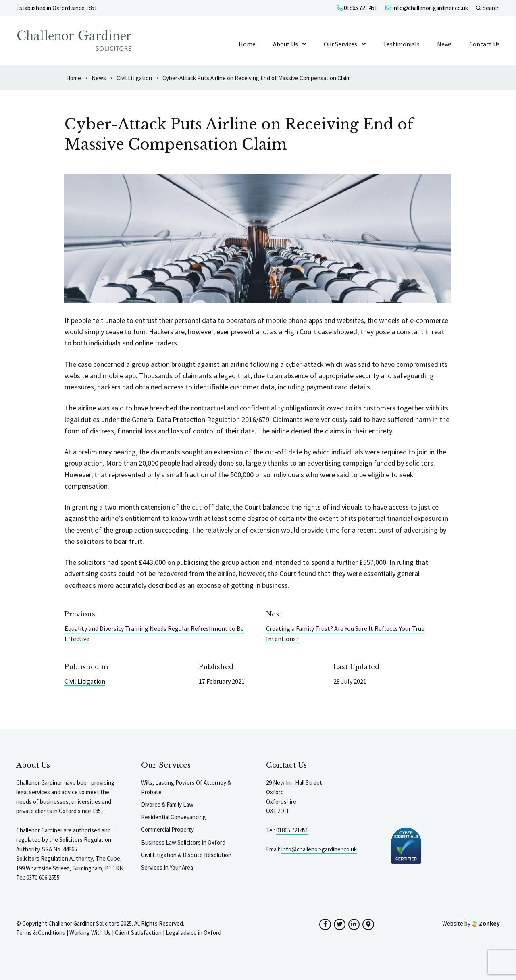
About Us (285, 44)
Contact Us (485, 44)
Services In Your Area (167, 867)
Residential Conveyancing (174, 817)
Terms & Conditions (41, 933)
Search (488, 8)
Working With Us (90, 933)
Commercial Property (167, 829)
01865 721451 (292, 830)
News (444, 44)
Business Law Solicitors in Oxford (183, 842)
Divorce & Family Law (167, 804)
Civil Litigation (85, 681)
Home (247, 44)
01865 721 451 (357, 8)
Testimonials (401, 44)
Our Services (340, 44)
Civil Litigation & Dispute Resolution (186, 855)
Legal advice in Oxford (193, 933)
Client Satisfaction (138, 933)
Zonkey (486, 923)
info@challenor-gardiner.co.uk (427, 8)
